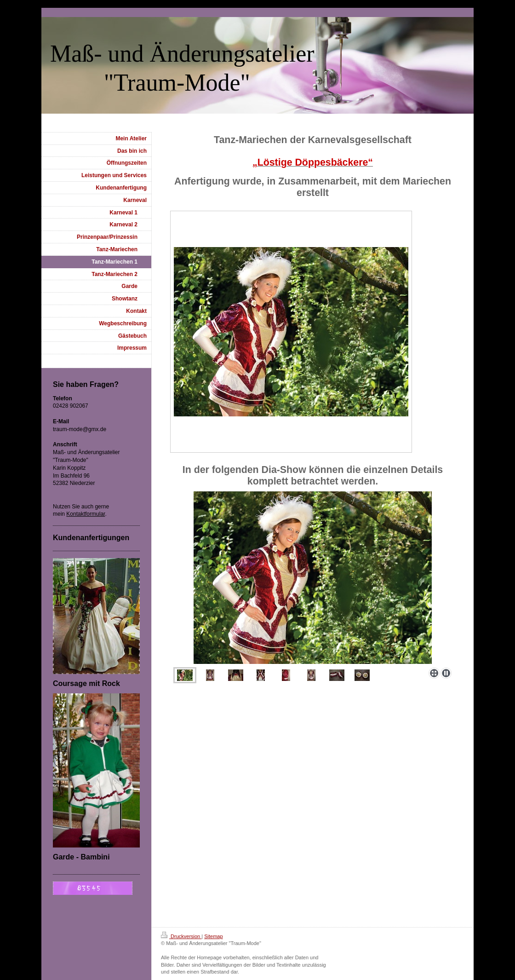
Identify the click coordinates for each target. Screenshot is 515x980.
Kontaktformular (86, 514)
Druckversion (181, 936)
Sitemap (213, 936)
